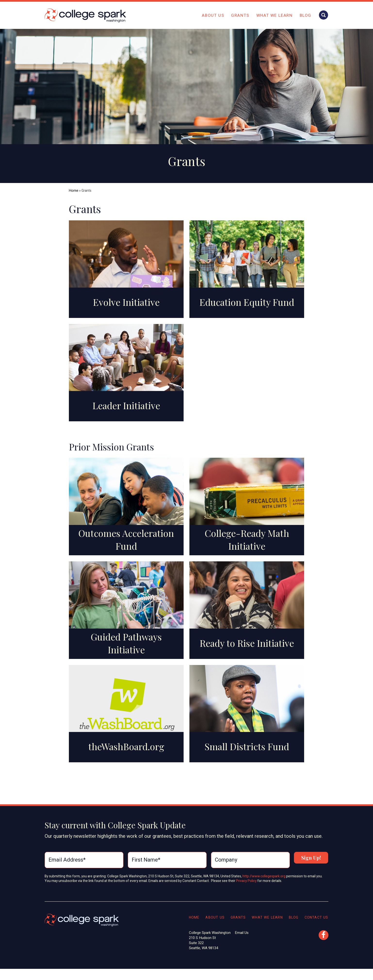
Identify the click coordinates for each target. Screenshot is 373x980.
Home (73, 191)
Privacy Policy (247, 884)
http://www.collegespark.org (264, 880)
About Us (213, 15)
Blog (306, 15)
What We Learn (275, 15)
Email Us (238, 936)
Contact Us (316, 921)
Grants (240, 15)
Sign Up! (311, 864)
